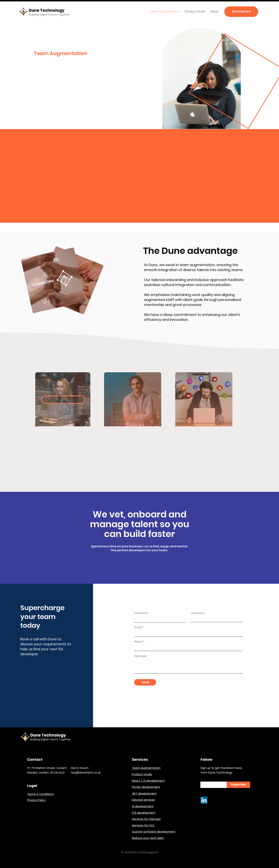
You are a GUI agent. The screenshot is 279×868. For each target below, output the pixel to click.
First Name (141, 613)
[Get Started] (241, 12)
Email (138, 627)
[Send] (145, 682)
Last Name (198, 613)
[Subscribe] (238, 785)
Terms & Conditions (40, 794)
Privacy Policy (36, 800)
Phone (139, 642)
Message (140, 656)
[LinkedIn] (204, 800)
